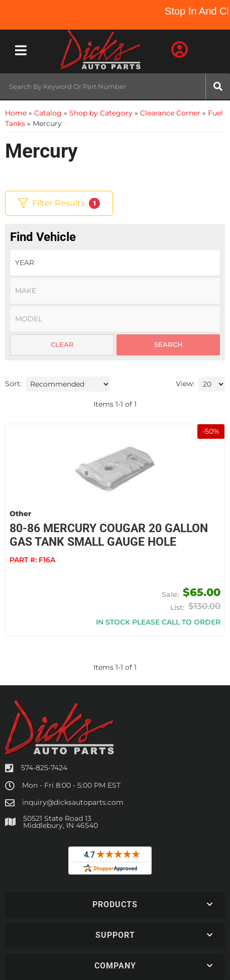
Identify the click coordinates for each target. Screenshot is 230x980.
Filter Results (59, 203)
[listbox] (115, 263)
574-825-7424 (44, 768)
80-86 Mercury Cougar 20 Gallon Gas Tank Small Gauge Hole (109, 535)
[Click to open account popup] (180, 50)
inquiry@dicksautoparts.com (73, 802)
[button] (115, 86)
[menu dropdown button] (21, 50)
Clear (62, 344)
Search (168, 344)
